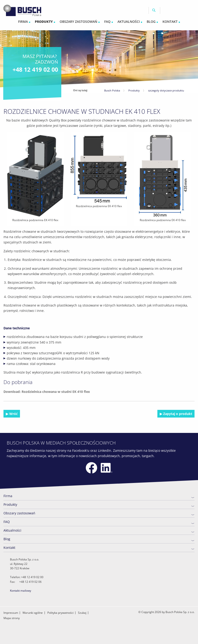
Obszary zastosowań (19, 513)
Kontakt (9, 548)
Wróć (13, 414)
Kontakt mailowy (21, 591)
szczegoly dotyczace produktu (166, 90)
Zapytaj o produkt (177, 414)
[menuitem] (24, 22)
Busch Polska (112, 90)
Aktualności (12, 530)
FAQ (7, 522)
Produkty (134, 90)
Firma (8, 496)
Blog (7, 539)
